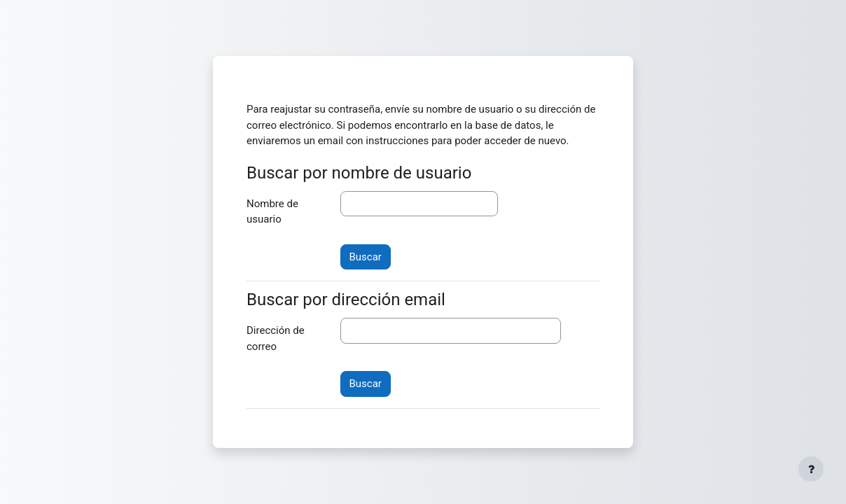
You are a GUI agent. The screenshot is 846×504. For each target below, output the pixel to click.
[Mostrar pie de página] (811, 469)
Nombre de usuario (272, 212)
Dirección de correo (276, 338)
